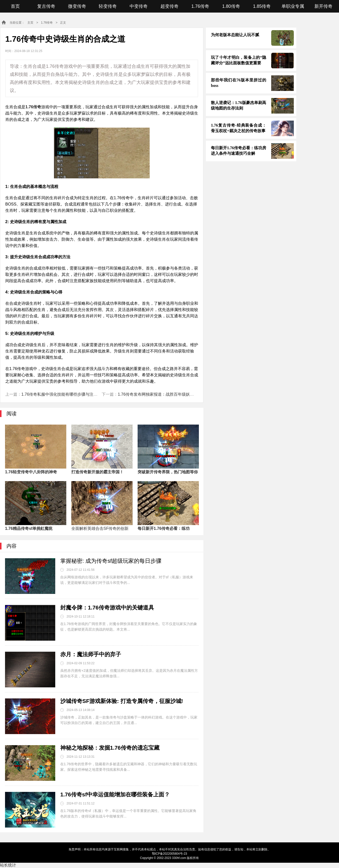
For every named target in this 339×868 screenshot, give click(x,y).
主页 (30, 23)
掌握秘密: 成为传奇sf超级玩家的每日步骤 (111, 561)
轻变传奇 (108, 6)
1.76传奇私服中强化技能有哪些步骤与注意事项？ (65, 394)
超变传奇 (169, 6)
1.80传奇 (231, 6)
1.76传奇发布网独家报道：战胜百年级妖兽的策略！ (164, 394)
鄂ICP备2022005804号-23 (169, 854)
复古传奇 (46, 6)
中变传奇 (139, 6)
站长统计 (8, 865)
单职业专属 (293, 6)
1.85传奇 (262, 6)
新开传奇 (323, 6)
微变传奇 (77, 6)
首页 (15, 6)
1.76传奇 (200, 6)
